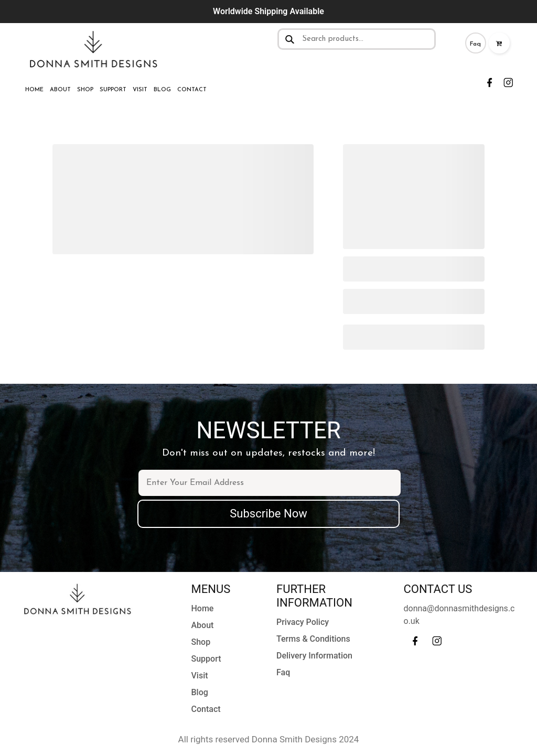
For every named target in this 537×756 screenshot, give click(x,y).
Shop (85, 90)
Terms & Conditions (313, 639)
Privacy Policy (303, 622)
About (60, 90)
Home (34, 90)
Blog (162, 90)
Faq (475, 44)
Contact (192, 90)
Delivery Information (314, 656)
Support (113, 90)
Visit (140, 90)
